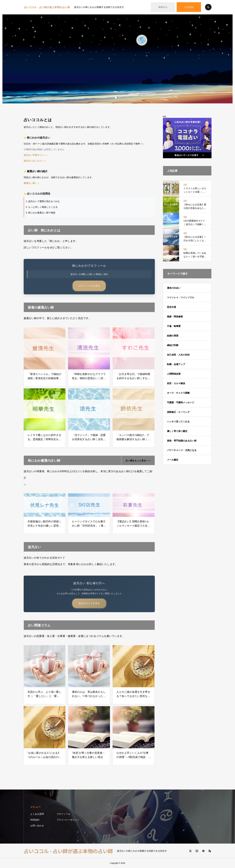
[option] (117, 59)
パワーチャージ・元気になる (182, 450)
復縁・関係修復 (175, 317)
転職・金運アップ (176, 364)
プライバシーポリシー (68, 820)
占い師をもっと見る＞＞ (138, 461)
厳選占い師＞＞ (32, 183)
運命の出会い (174, 288)
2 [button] (119, 98)
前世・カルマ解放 (176, 383)
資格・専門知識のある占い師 (182, 441)
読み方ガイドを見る (89, 603)
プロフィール (63, 814)
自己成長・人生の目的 (178, 355)
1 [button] (116, 98)
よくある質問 (37, 814)
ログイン (163, 7)
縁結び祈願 (173, 345)
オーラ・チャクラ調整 (178, 393)
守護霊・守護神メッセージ (181, 402)
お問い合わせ (37, 826)
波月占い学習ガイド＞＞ (36, 155)
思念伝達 (172, 307)
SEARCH (208, 7)
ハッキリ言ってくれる (178, 422)
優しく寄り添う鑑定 (177, 431)
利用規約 (35, 820)
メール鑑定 (173, 460)
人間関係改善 (174, 374)
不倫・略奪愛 (174, 326)
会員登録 (189, 7)
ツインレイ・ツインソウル (181, 297)
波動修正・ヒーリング (178, 412)
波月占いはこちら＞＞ (35, 161)
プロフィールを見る (89, 286)
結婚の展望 (173, 336)
